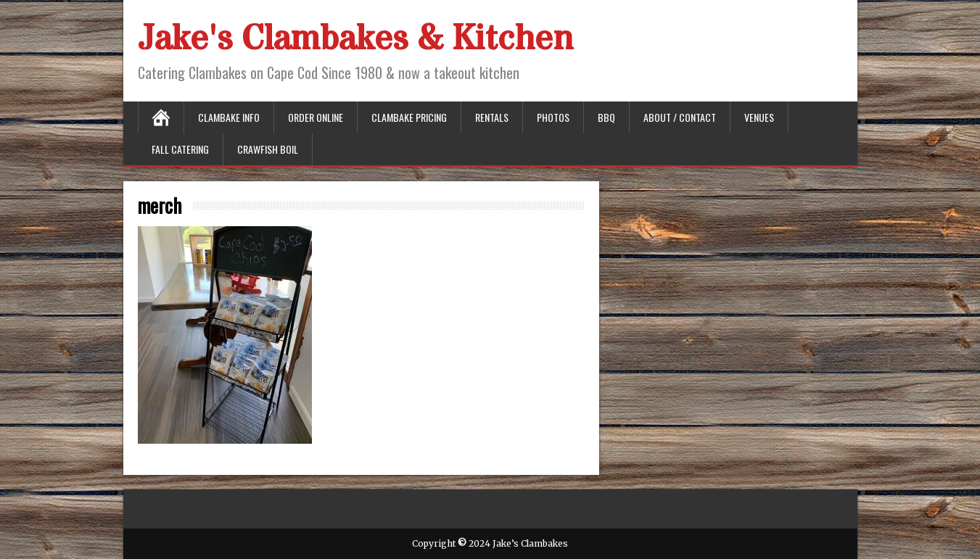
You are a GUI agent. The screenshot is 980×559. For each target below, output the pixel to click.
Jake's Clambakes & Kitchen (355, 39)
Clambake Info (229, 117)
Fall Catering (180, 149)
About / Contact (680, 117)
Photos (553, 117)
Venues (759, 117)
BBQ (606, 117)
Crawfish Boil (268, 149)
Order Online (316, 117)
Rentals (492, 117)
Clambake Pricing (409, 117)
